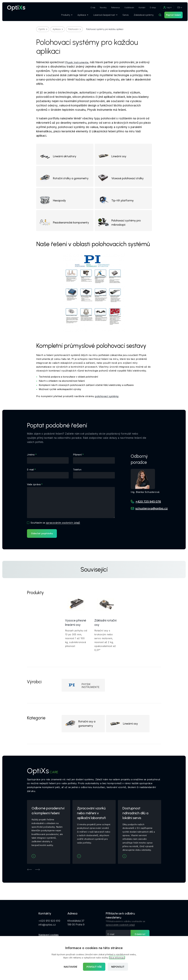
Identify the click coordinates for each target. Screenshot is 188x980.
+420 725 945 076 (148, 505)
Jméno (31, 458)
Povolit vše (94, 967)
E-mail (30, 473)
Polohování (73, 29)
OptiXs (42, 29)
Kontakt (139, 8)
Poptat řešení (171, 16)
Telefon (77, 473)
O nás (90, 8)
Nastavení (70, 967)
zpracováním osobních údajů (63, 526)
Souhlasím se (56, 526)
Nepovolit (118, 967)
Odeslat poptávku (42, 537)
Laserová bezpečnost (103, 16)
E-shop (150, 8)
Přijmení (77, 458)
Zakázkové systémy (141, 16)
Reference (113, 8)
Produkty (64, 16)
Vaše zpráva (34, 488)
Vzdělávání (126, 8)
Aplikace (80, 16)
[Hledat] (157, 16)
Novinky (100, 8)
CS (176, 7)
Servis (123, 16)
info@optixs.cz (47, 930)
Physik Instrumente (77, 62)
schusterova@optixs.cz (151, 512)
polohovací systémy (107, 400)
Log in (164, 7)
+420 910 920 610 (49, 926)
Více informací (117, 958)
